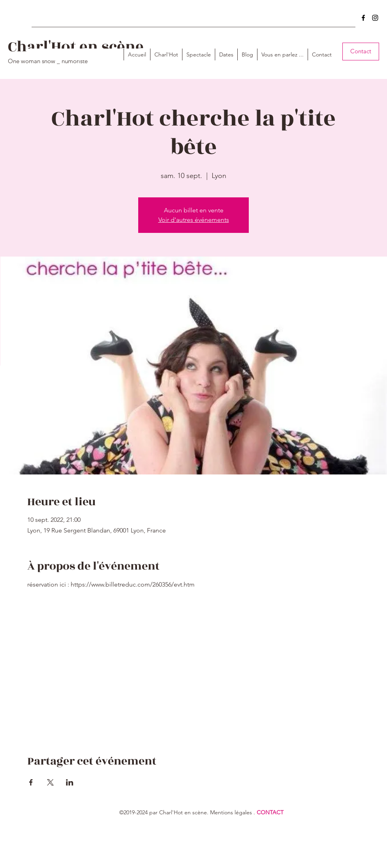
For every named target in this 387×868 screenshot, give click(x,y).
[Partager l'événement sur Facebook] (31, 782)
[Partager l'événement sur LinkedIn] (70, 782)
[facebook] (363, 18)
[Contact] (361, 52)
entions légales (233, 812)
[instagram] (375, 18)
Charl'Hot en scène (76, 47)
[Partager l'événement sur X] (50, 782)
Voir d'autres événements (194, 220)
